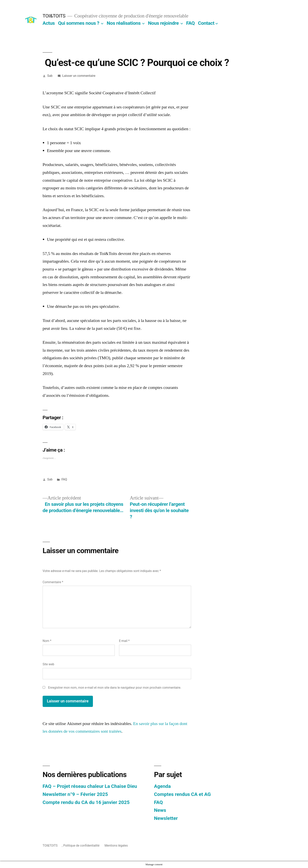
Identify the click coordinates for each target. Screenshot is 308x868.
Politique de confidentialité (81, 846)
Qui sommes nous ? (79, 23)
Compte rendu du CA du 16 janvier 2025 (86, 802)
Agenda (162, 786)
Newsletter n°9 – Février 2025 (75, 794)
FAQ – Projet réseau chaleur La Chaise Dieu (90, 786)
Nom (47, 641)
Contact (206, 23)
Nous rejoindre (163, 23)
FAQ (190, 23)
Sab (50, 76)
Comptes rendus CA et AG (182, 794)
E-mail (124, 641)
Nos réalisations (124, 23)
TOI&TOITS (54, 16)
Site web (48, 664)
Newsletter (166, 818)
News (160, 810)
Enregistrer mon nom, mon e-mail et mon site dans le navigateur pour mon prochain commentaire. (115, 688)
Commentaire (53, 582)
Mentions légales (116, 846)
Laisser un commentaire (79, 76)
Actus (49, 23)
